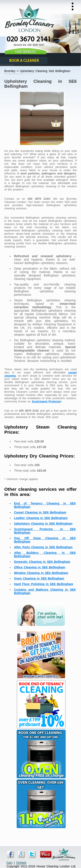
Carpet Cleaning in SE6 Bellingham (40, 512)
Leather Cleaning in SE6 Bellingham (41, 518)
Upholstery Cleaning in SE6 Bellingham (43, 524)
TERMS (21, 863)
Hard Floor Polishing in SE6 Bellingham (44, 584)
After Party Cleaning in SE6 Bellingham (43, 547)
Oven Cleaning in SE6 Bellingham (39, 578)
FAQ (10, 863)
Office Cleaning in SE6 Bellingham (40, 567)
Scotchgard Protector (46, 401)
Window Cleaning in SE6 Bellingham (41, 573)
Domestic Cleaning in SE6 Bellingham (42, 562)
